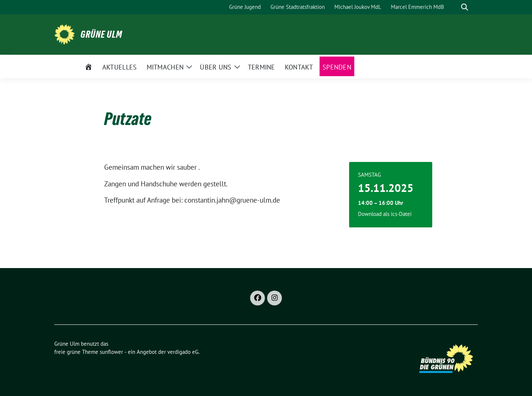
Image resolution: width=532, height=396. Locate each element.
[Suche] (454, 7)
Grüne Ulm (101, 34)
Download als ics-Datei (385, 214)
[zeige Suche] (465, 7)
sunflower (111, 352)
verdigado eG (183, 352)
